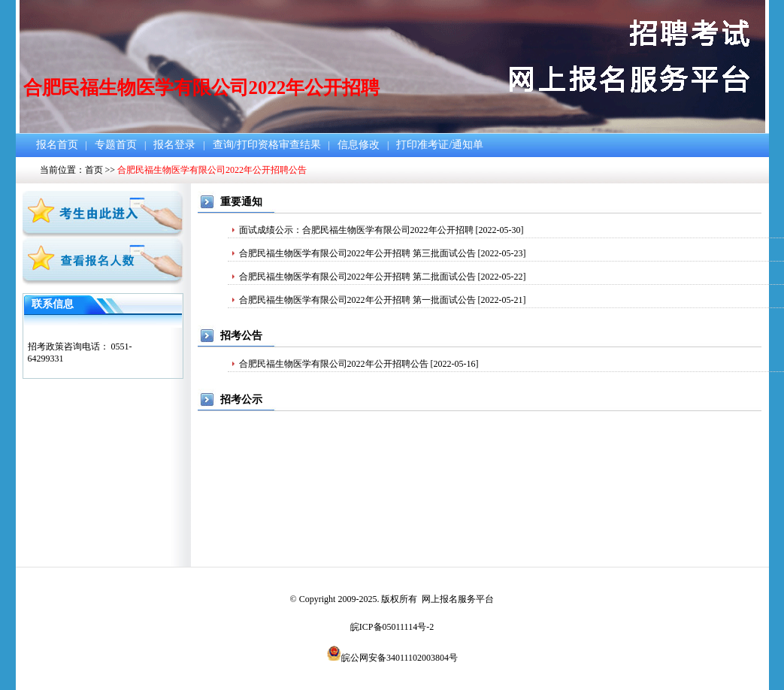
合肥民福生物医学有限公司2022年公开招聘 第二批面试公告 (357, 277)
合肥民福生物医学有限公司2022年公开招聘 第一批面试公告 (357, 300)
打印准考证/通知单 (440, 145)
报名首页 (57, 145)
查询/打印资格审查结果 (267, 145)
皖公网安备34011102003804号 (400, 658)
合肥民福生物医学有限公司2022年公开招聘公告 (334, 364)
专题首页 (116, 145)
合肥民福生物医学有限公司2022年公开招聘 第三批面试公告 (357, 253)
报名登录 (174, 145)
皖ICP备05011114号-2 (392, 627)
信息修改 (359, 145)
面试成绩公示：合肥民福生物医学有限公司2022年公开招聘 (356, 230)
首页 (94, 170)
